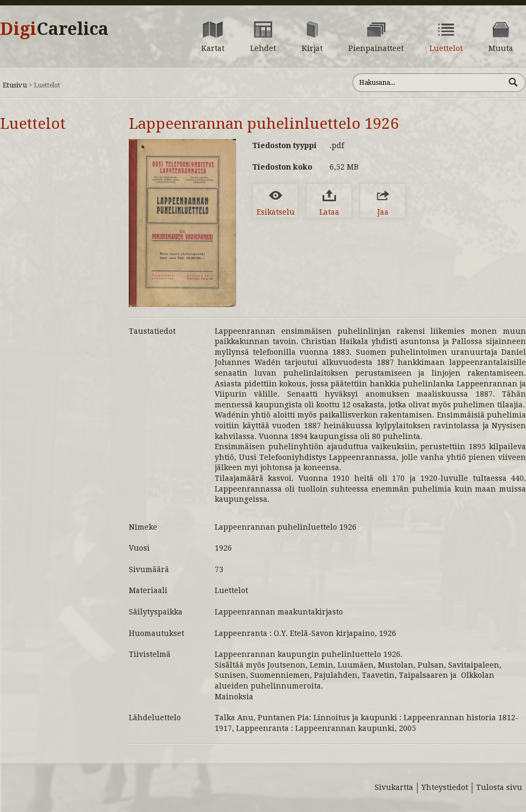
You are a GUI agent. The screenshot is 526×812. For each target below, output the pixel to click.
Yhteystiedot (445, 787)
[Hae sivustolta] (429, 83)
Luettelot (33, 124)
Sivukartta (394, 787)
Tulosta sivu (499, 787)
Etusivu (15, 85)
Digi (54, 29)
